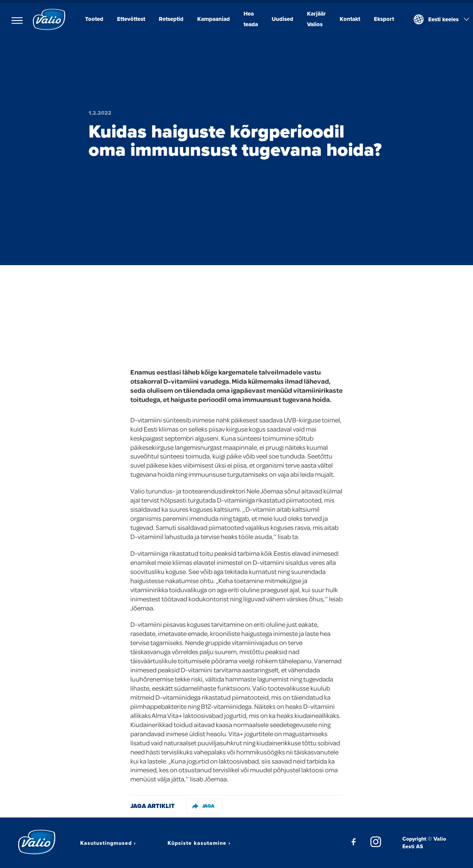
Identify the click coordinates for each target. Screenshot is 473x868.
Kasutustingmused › (108, 843)
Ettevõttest (131, 19)
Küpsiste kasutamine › (199, 843)
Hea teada (251, 19)
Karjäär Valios (316, 19)
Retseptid (171, 19)
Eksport (384, 19)
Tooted (94, 19)
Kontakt (350, 19)
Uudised (282, 19)
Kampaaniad (214, 19)
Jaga (203, 806)
